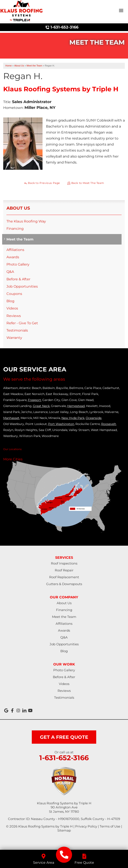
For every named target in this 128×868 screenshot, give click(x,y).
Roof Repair (64, 570)
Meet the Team (20, 239)
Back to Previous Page (42, 183)
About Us (18, 208)
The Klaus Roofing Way (26, 221)
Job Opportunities (22, 286)
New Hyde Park (73, 418)
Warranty (14, 338)
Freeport (34, 400)
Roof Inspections (64, 563)
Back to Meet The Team (86, 183)
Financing (15, 229)
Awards (13, 257)
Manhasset (11, 418)
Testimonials (17, 330)
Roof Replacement (64, 577)
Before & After (18, 279)
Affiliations (15, 250)
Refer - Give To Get (22, 323)
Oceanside (94, 418)
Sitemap (64, 830)
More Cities (13, 459)
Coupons (14, 294)
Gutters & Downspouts (64, 584)
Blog (10, 301)
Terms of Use (110, 826)
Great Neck (41, 406)
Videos (12, 308)
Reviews (14, 316)
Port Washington (61, 424)
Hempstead (76, 406)
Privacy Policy (86, 826)
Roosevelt (109, 424)
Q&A (10, 272)
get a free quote (64, 737)
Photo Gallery (18, 264)
